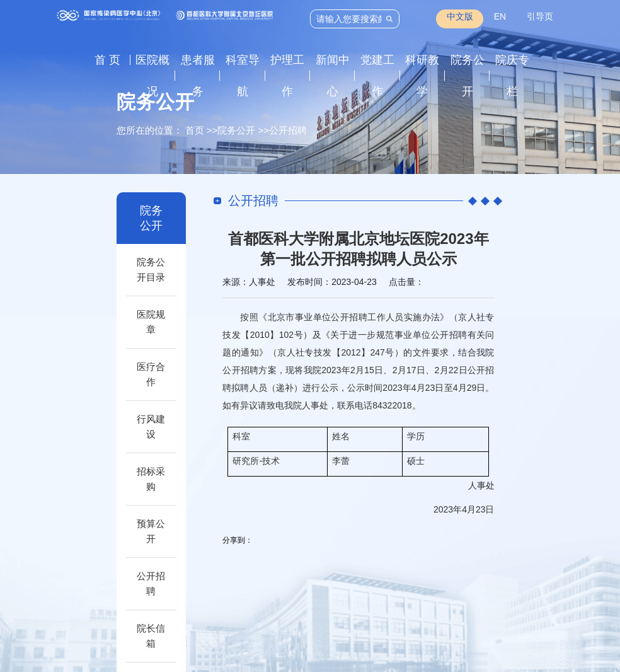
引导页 (540, 16)
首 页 (107, 60)
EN (500, 16)
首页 (195, 130)
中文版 (460, 16)
